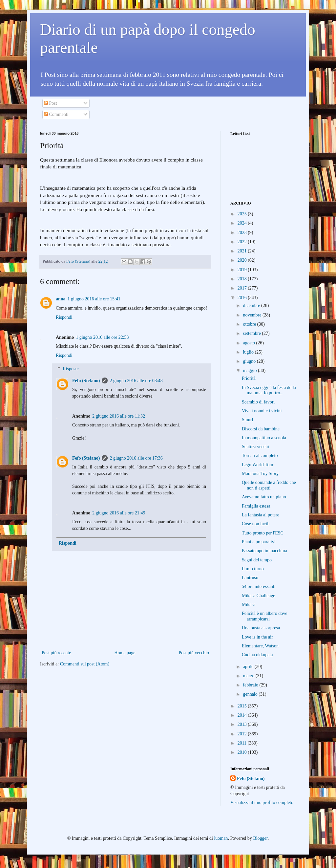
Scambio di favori (258, 402)
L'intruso (250, 578)
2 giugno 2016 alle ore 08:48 (136, 381)
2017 (243, 288)
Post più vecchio (194, 653)
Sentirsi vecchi (255, 447)
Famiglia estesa (256, 506)
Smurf (248, 420)
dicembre (252, 305)
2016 (243, 298)
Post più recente (56, 653)
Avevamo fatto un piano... (266, 497)
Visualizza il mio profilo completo (262, 803)
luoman (221, 838)
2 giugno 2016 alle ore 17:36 (136, 458)
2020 (243, 260)
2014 (243, 715)
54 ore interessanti (259, 586)
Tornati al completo (260, 456)
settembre (252, 333)
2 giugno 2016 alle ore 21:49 (119, 513)
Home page (125, 653)
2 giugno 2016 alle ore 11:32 (119, 416)
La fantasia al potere (261, 515)
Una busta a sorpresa (261, 628)
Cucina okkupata (257, 655)
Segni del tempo (257, 560)
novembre (252, 315)
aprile (249, 667)
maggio (250, 370)
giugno (250, 361)
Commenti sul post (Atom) (85, 664)
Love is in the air (257, 637)
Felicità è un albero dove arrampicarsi (264, 616)
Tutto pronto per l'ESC (263, 533)
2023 (243, 233)
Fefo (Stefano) (86, 381)
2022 (243, 242)
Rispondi (64, 317)
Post (51, 103)
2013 (243, 724)
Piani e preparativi (259, 542)
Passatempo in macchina (264, 551)
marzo (249, 676)
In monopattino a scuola (264, 438)
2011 (243, 743)
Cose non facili (256, 524)
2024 (243, 223)
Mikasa (249, 605)
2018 (243, 279)
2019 (243, 270)
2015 (243, 706)
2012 (243, 734)
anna (61, 299)
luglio (249, 352)
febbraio (251, 685)
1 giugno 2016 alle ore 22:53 (102, 337)
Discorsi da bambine (261, 429)
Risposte (71, 369)
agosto (249, 343)
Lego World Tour (258, 465)
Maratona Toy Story (260, 474)
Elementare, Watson (260, 646)
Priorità (249, 378)
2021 (243, 251)
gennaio (251, 694)
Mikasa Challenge (258, 596)
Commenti (56, 114)
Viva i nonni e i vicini (262, 411)
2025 (243, 214)
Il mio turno (253, 569)
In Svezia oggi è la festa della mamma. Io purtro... (269, 390)
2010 (243, 752)
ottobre (250, 324)
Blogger (260, 838)
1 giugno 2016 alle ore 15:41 (94, 299)
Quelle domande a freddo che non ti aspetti (269, 485)
